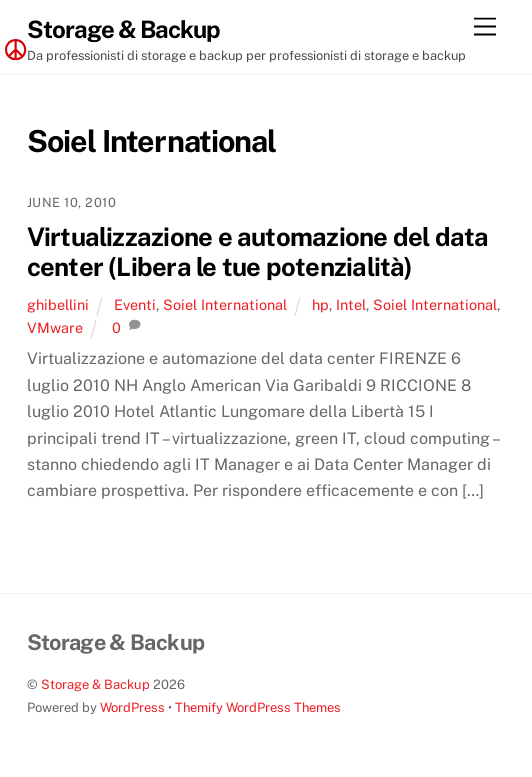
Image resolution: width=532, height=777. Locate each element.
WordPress (132, 707)
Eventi (135, 304)
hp (320, 304)
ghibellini (58, 304)
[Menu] (485, 27)
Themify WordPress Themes (258, 707)
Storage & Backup (95, 684)
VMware (55, 327)
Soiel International (225, 304)
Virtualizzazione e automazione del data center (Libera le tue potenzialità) (258, 252)
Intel (351, 304)
